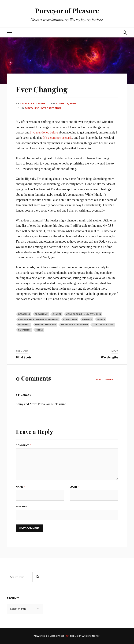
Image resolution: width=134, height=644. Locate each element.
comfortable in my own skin (84, 314)
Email (75, 487)
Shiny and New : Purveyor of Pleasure (41, 404)
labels (101, 319)
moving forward (46, 325)
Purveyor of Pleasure (67, 11)
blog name (41, 314)
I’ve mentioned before (44, 132)
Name (21, 487)
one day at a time (103, 325)
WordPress (57, 636)
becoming (24, 314)
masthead (24, 325)
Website (21, 507)
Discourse (32, 108)
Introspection (51, 108)
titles (39, 330)
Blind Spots (24, 357)
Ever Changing (42, 89)
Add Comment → (107, 379)
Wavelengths (109, 357)
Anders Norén (91, 636)
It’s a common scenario (58, 138)
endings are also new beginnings (38, 319)
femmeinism (70, 319)
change (57, 314)
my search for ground (74, 325)
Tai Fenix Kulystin (33, 103)
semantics (25, 330)
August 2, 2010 (66, 103)
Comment (23, 445)
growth (87, 319)
